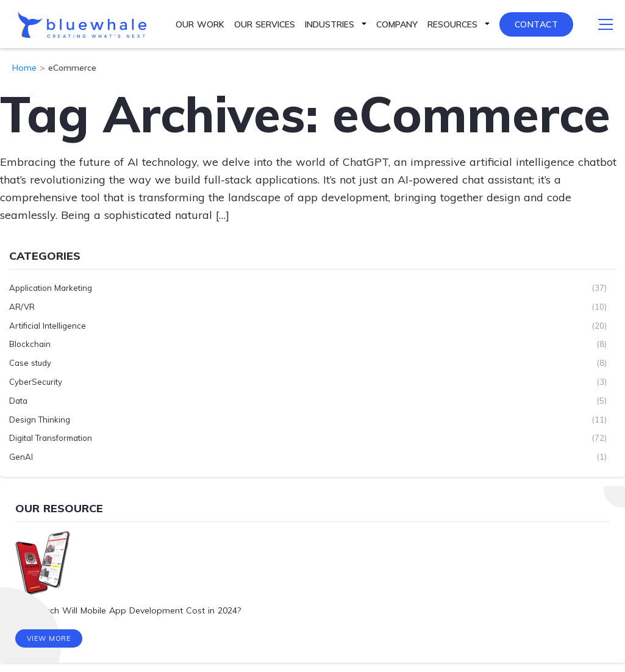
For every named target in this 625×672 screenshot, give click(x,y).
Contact (537, 24)
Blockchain (30, 344)
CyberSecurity (36, 382)
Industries (330, 24)
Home (24, 68)
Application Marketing (51, 288)
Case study (30, 363)
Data (18, 401)
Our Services (265, 24)
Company (397, 24)
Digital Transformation (51, 438)
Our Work (200, 24)
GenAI (21, 457)
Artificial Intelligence (48, 326)
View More (49, 638)
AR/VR (22, 307)
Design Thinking (40, 420)
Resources (452, 24)
